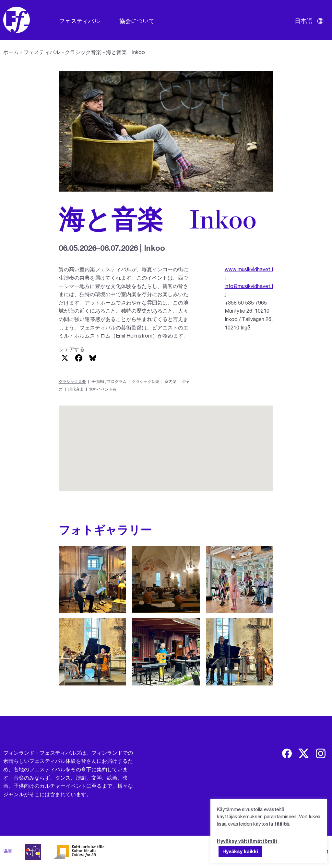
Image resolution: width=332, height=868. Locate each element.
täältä (282, 824)
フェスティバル (79, 21)
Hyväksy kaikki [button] (240, 851)
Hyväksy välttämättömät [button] (247, 841)
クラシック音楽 (83, 52)
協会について (137, 21)
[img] (287, 753)
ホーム (11, 52)
